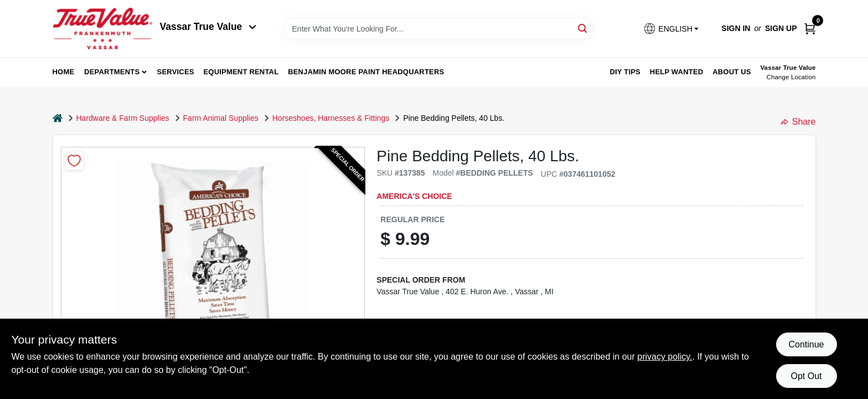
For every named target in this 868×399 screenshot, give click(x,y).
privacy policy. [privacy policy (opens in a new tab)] (665, 357)
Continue (806, 344)
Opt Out (806, 376)
